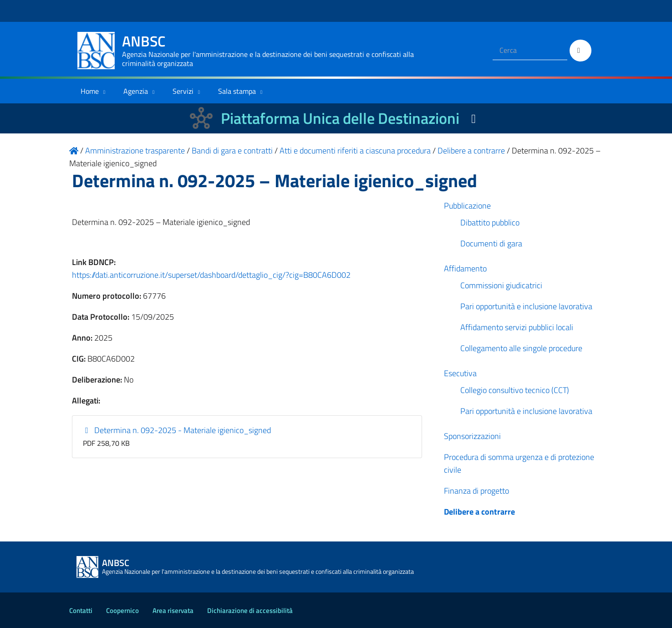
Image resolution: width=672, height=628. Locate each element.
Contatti (81, 610)
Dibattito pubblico (490, 222)
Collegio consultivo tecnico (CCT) (515, 390)
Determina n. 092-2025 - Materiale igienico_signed (177, 430)
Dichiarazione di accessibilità (250, 610)
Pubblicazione (467, 206)
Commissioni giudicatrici (501, 285)
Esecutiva (460, 373)
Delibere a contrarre (479, 512)
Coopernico (122, 610)
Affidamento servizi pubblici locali (517, 327)
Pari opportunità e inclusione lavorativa (526, 306)
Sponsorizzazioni (472, 436)
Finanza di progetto (476, 491)
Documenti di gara (491, 243)
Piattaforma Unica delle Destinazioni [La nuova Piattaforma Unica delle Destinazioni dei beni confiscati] (340, 118)
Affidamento (465, 268)
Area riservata (173, 610)
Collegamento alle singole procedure (521, 348)
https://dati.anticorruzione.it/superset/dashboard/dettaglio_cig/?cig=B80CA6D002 (211, 275)
